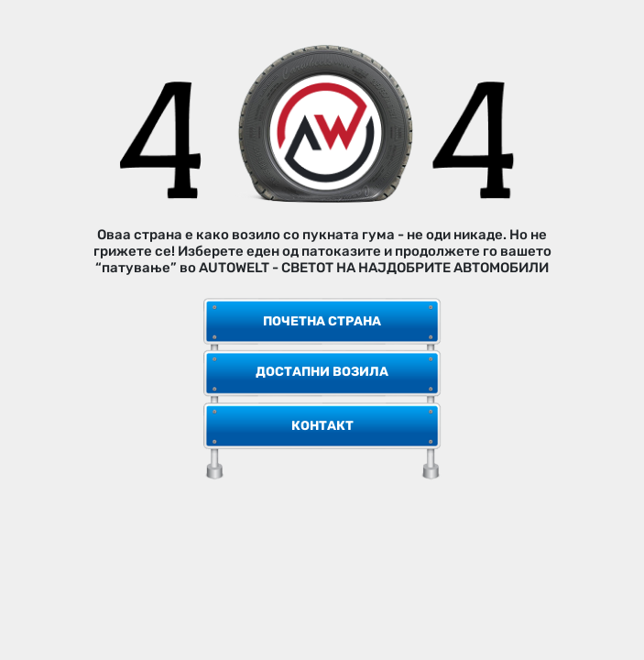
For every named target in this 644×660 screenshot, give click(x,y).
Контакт (322, 426)
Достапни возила (322, 372)
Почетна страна (322, 321)
